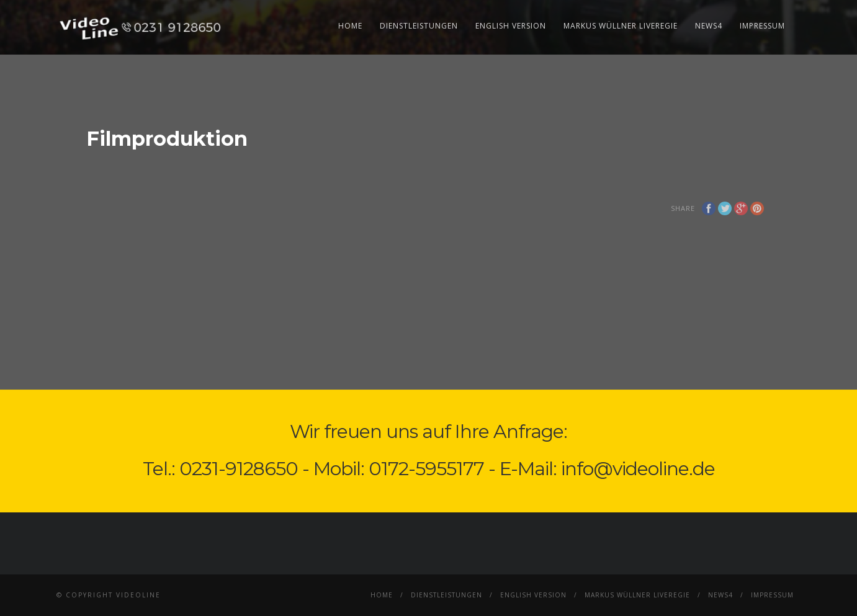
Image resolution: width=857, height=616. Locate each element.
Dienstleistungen (419, 26)
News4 (709, 26)
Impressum (762, 26)
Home (350, 26)
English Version (511, 26)
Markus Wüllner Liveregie (621, 26)
